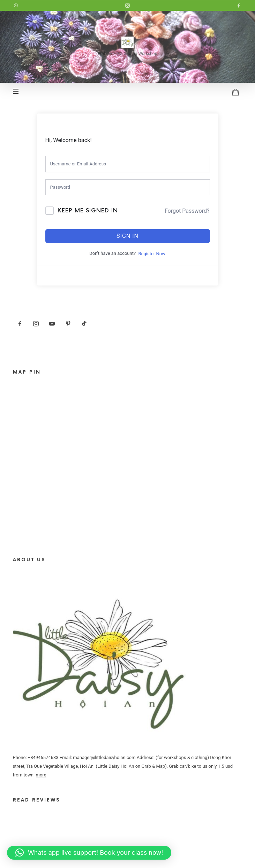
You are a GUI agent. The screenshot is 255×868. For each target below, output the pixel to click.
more (41, 775)
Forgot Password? (187, 211)
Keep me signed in (88, 211)
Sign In (127, 236)
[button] (89, 853)
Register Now (152, 254)
